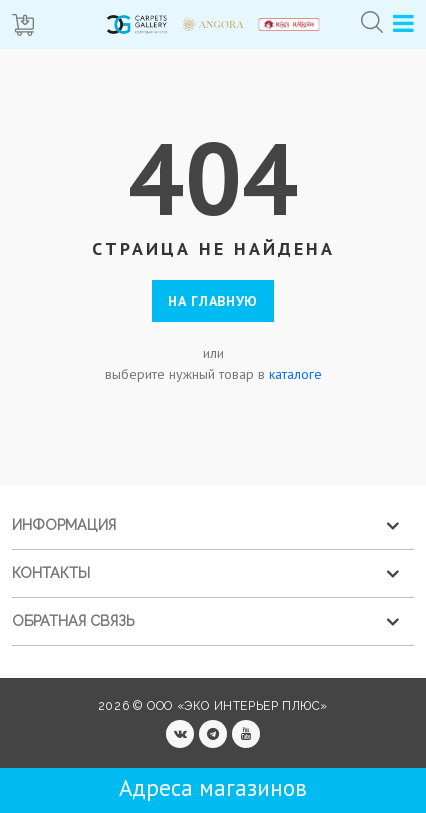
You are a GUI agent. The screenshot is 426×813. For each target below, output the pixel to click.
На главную (213, 301)
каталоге (295, 374)
